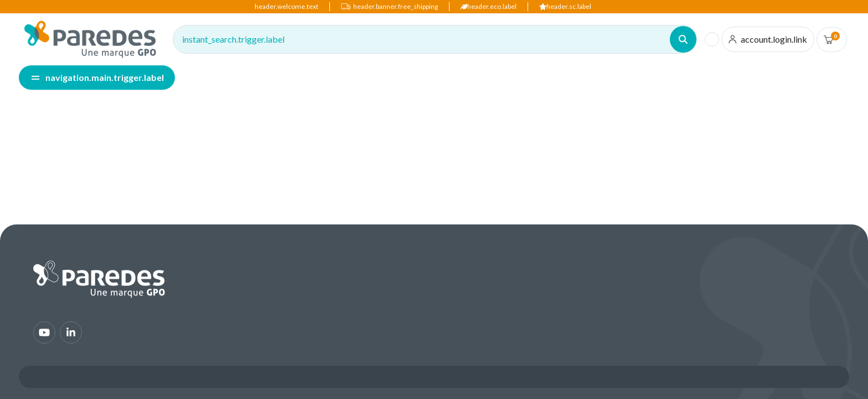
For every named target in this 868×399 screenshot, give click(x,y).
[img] (90, 39)
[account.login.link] (768, 39)
